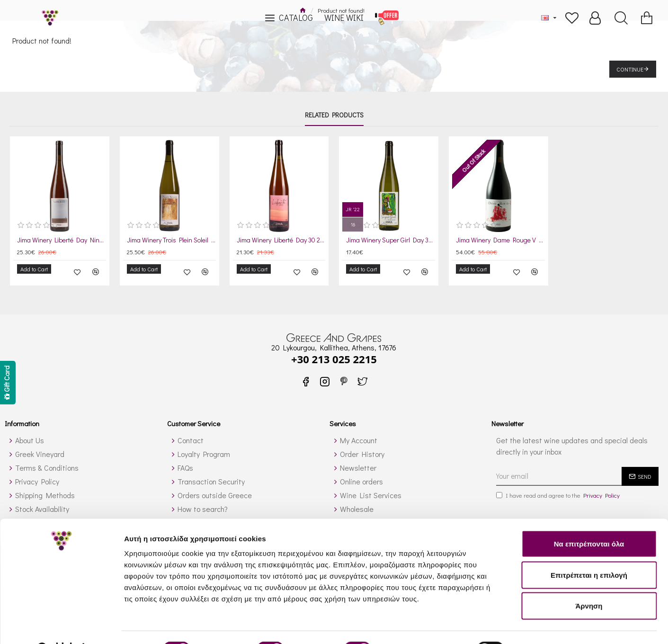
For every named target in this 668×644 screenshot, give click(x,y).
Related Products (334, 115)
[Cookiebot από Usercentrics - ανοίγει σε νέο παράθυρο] (61, 626)
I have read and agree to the (559, 489)
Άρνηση (589, 582)
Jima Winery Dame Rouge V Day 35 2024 (500, 240)
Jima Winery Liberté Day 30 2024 (281, 240)
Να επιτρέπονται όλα (589, 520)
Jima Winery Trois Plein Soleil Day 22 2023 (171, 240)
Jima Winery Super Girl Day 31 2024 (391, 240)
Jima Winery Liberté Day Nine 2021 (62, 240)
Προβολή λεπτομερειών (562, 625)
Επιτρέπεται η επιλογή (589, 551)
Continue (630, 69)
